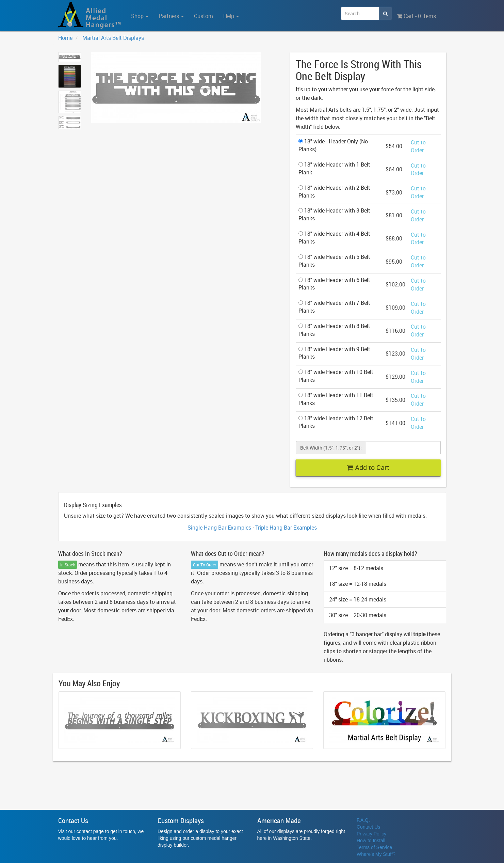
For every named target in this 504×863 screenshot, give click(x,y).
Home (65, 38)
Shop (140, 16)
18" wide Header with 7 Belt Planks (334, 307)
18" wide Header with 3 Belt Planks (334, 214)
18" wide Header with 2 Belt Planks (334, 192)
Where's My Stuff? (376, 854)
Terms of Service (374, 847)
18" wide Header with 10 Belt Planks (336, 376)
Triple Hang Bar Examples (286, 528)
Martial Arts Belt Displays (113, 38)
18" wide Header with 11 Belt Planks (336, 399)
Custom (204, 16)
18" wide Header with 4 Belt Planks (334, 238)
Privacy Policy (371, 834)
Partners (171, 16)
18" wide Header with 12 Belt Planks (336, 422)
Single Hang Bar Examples (219, 528)
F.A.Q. (363, 820)
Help (231, 16)
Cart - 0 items (417, 16)
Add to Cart (368, 467)
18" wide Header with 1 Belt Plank (334, 168)
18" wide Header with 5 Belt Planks (334, 261)
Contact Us (368, 827)
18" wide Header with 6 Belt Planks (334, 284)
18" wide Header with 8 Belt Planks (334, 330)
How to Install (371, 841)
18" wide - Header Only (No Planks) (333, 145)
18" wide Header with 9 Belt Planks (334, 353)
